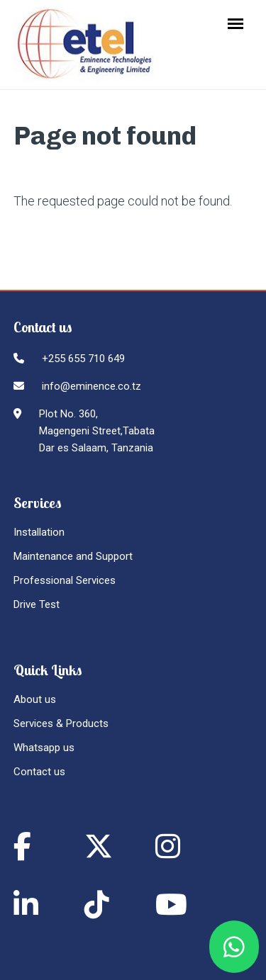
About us (35, 699)
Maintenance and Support (73, 556)
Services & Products (61, 723)
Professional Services (65, 580)
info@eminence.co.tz (92, 386)
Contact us (39, 772)
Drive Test (37, 604)
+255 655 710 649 (83, 359)
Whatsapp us (44, 748)
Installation (39, 532)
